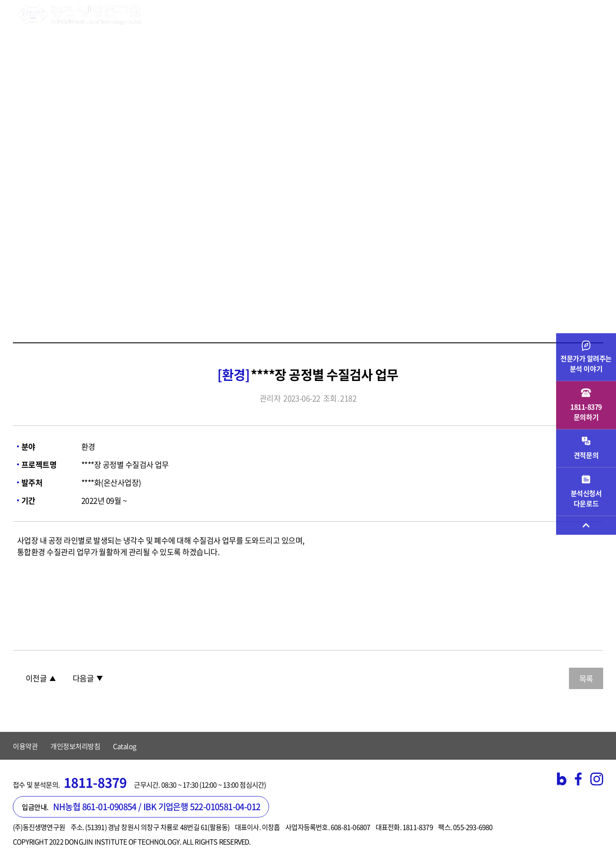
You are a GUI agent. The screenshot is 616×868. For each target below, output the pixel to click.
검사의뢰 (351, 15)
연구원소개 (179, 15)
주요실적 (399, 15)
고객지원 (447, 15)
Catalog (125, 746)
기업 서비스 (299, 15)
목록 (586, 679)
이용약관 (25, 746)
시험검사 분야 (238, 15)
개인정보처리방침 (75, 746)
